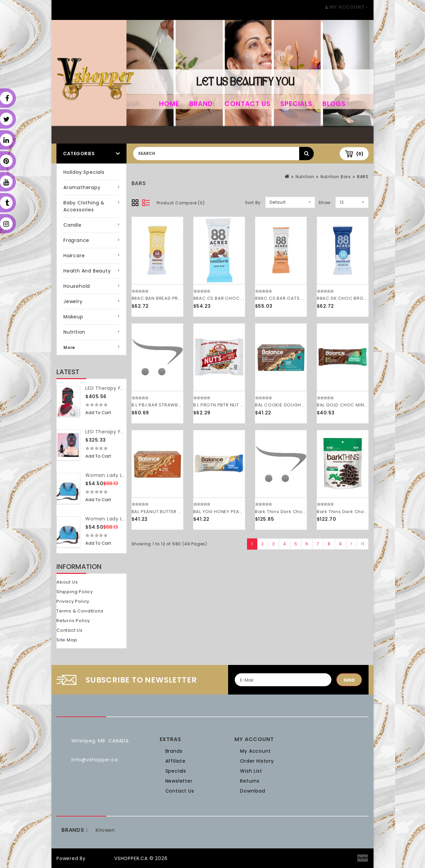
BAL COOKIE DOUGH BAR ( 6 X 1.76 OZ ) (300, 405)
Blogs (334, 104)
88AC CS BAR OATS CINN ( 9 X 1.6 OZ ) (299, 298)
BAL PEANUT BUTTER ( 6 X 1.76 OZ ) (171, 512)
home (169, 104)
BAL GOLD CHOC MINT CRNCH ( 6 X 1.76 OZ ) (367, 405)
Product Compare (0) (181, 203)
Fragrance (76, 240)
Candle (73, 225)
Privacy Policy (73, 601)
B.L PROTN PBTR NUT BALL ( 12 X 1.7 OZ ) (238, 405)
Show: (325, 203)
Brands (174, 751)
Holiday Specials (84, 172)
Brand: (202, 104)
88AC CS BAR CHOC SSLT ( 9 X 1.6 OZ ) (238, 298)
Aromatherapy (82, 187)
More (69, 347)
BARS (363, 177)
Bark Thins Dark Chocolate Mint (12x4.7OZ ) (368, 512)
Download (253, 791)
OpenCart (100, 858)
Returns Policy (73, 621)
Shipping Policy (75, 592)
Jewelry (73, 301)
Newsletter (179, 781)
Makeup (73, 317)
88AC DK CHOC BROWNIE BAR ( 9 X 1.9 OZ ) (366, 298)
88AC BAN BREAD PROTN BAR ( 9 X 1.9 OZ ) (180, 298)
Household (77, 286)
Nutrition (74, 332)
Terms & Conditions (80, 611)
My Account (255, 751)
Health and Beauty (87, 271)
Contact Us (247, 104)
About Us (67, 582)
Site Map (67, 640)
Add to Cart (98, 413)
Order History (257, 761)
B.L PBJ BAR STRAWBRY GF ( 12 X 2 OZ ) (176, 405)
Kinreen (105, 830)
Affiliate (175, 761)
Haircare (74, 256)
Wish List (251, 771)
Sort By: (254, 203)
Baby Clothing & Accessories (84, 206)
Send (349, 680)
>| (362, 544)
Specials (296, 104)
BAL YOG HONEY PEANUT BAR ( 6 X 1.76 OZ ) (243, 512)
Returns (250, 781)
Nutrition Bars (336, 177)
